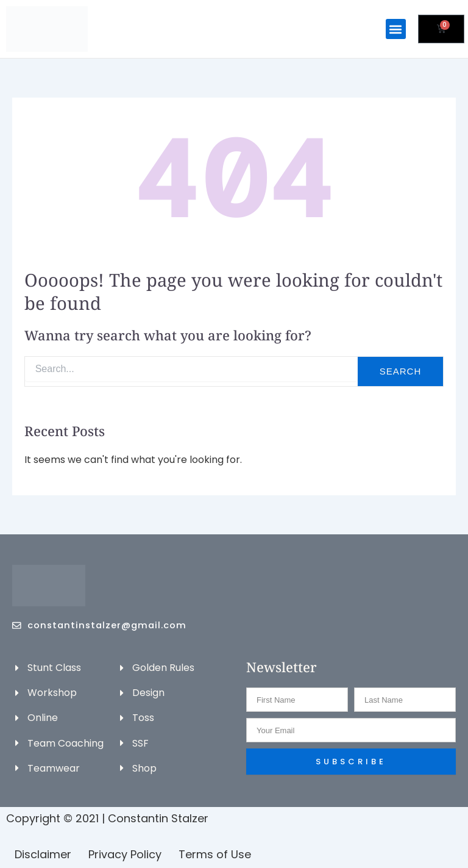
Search (401, 371)
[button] (396, 29)
